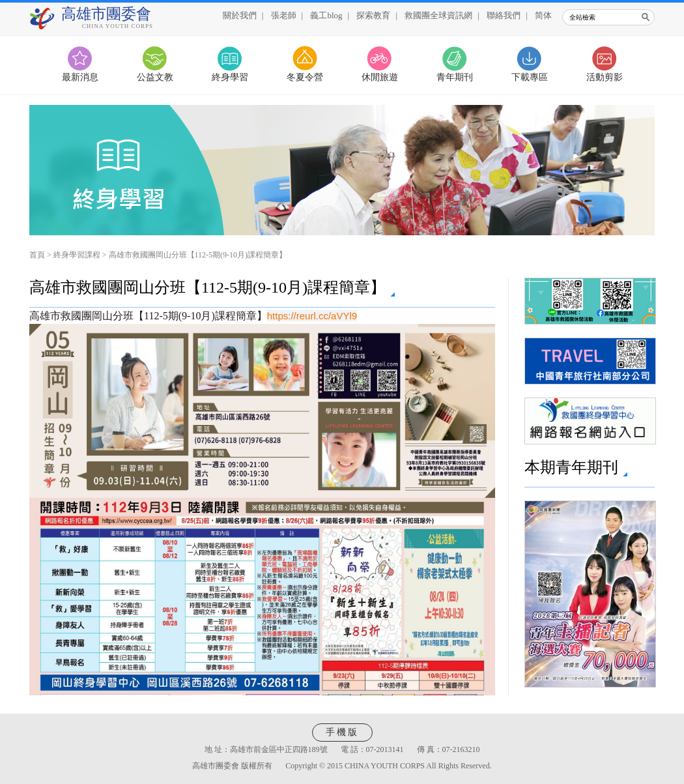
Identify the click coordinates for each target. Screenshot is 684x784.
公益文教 (155, 77)
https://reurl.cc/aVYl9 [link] (312, 316)
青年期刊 (455, 77)
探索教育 (373, 15)
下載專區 (530, 77)
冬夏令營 (305, 77)
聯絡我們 (504, 15)
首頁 (37, 255)
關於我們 (240, 15)
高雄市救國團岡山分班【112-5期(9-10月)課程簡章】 (198, 255)
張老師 (284, 15)
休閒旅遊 (380, 77)
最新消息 (80, 77)
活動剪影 (605, 77)
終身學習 (230, 77)
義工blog (326, 15)
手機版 (342, 732)
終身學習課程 (77, 255)
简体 (543, 15)
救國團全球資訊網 (438, 15)
